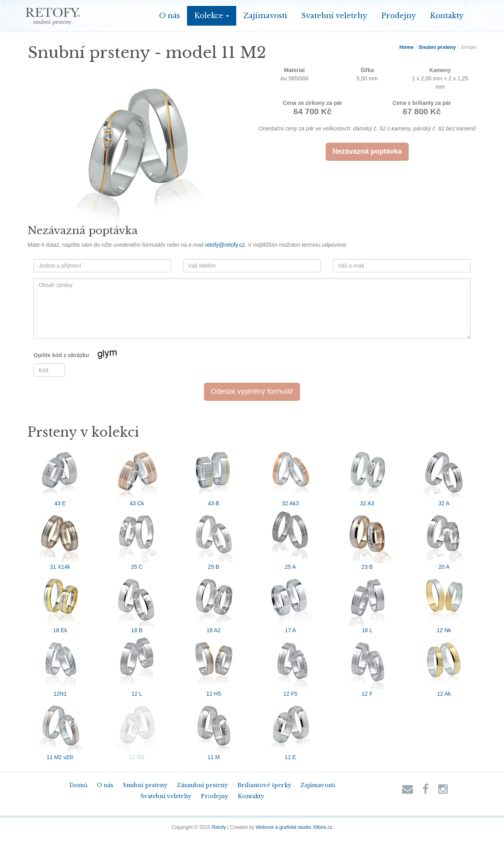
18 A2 (214, 602)
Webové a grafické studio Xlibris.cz (294, 827)
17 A (291, 602)
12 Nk (444, 602)
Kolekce (212, 16)
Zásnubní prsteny (202, 785)
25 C (137, 539)
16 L (367, 602)
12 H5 (214, 666)
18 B (137, 602)
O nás (170, 16)
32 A (444, 475)
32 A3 (367, 475)
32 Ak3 (291, 475)
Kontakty (447, 16)
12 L (137, 666)
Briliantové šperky (264, 785)
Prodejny (398, 16)
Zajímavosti (265, 16)
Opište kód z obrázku (86, 356)
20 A (444, 539)
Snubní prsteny (437, 47)
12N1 (60, 666)
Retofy (219, 827)
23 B (367, 539)
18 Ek (60, 602)
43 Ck (137, 475)
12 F (367, 666)
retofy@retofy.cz (225, 245)
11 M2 (137, 729)
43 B (214, 475)
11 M (214, 729)
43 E (60, 475)
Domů (78, 785)
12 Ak (444, 666)
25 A (291, 539)
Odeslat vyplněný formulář (252, 391)
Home (406, 47)
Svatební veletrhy (334, 16)
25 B (214, 539)
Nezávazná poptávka (367, 151)
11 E (291, 729)
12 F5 (291, 666)
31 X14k (60, 539)
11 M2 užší (60, 729)
